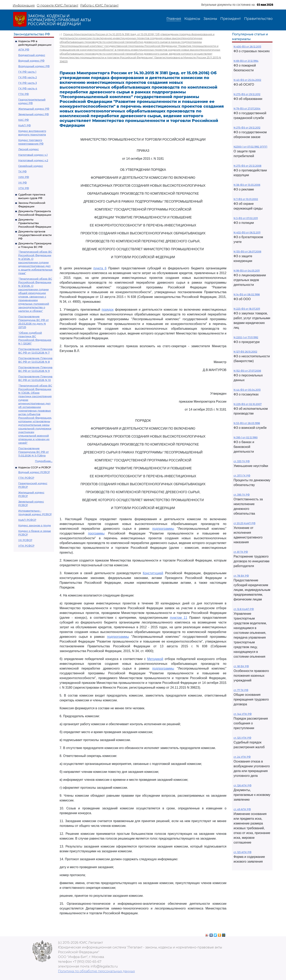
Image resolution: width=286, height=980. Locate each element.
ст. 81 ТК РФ (241, 552)
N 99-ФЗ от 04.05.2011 (247, 271)
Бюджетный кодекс (32, 55)
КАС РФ (24, 120)
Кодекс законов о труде (35, 525)
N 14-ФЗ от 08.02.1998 (247, 294)
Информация (24, 5)
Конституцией (153, 573)
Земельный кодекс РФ (34, 114)
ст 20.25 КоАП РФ (244, 523)
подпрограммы (163, 529)
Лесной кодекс (29, 149)
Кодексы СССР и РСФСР (35, 467)
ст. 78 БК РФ (241, 576)
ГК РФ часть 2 (28, 77)
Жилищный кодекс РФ (34, 109)
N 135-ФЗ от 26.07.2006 (247, 252)
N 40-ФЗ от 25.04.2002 (247, 80)
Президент (231, 19)
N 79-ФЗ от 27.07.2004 (247, 109)
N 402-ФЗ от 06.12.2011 (247, 232)
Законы (210, 19)
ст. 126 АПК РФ (243, 785)
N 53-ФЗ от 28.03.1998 (247, 423)
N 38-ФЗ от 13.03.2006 (247, 185)
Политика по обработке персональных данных (96, 971)
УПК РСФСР (26, 546)
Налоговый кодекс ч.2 (33, 160)
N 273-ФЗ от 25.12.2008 (247, 166)
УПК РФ (24, 188)
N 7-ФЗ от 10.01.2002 (246, 199)
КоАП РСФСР (27, 520)
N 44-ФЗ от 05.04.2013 (247, 390)
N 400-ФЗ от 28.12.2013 (247, 47)
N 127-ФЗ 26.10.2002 (245, 352)
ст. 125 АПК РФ (243, 852)
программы (96, 533)
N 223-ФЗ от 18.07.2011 (247, 309)
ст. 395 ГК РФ (242, 495)
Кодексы (192, 19)
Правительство (258, 19)
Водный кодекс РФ (31, 61)
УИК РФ (24, 177)
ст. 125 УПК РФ (242, 738)
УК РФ (23, 183)
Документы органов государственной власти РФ (35, 235)
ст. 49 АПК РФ (242, 809)
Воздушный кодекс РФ (34, 66)
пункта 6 (100, 268)
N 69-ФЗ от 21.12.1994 (246, 61)
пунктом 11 (179, 618)
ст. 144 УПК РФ (243, 714)
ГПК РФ (24, 94)
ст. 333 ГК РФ (242, 461)
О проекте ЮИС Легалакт (57, 5)
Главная (174, 19)
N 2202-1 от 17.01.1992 (246, 337)
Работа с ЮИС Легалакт (99, 5)
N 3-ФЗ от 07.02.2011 (246, 218)
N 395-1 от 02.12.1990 (246, 437)
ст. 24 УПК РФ (242, 757)
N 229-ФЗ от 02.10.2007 (248, 404)
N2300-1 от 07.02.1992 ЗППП (250, 147)
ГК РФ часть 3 (28, 83)
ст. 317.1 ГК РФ (242, 476)
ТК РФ (22, 171)
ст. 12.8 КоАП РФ (244, 609)
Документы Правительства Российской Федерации (35, 223)
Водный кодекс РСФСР (34, 472)
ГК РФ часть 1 (27, 72)
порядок (108, 310)
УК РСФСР (25, 540)
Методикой (155, 659)
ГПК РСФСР (26, 478)
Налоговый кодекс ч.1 (33, 155)
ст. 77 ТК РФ (241, 690)
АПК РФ (24, 49)
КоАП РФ (25, 125)
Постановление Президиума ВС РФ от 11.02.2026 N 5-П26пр (33, 452)
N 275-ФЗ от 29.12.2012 (247, 128)
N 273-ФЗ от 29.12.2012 (247, 94)
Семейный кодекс (31, 166)
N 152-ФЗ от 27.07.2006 (247, 371)
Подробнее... (44, 461)
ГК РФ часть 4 (28, 88)
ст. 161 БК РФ (241, 666)
